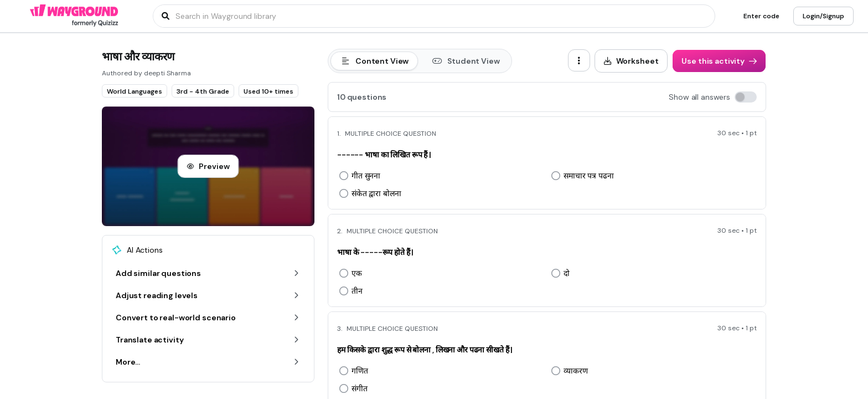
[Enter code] (761, 16)
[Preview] (208, 166)
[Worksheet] (631, 61)
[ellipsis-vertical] (579, 60)
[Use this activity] (719, 61)
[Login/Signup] (823, 16)
